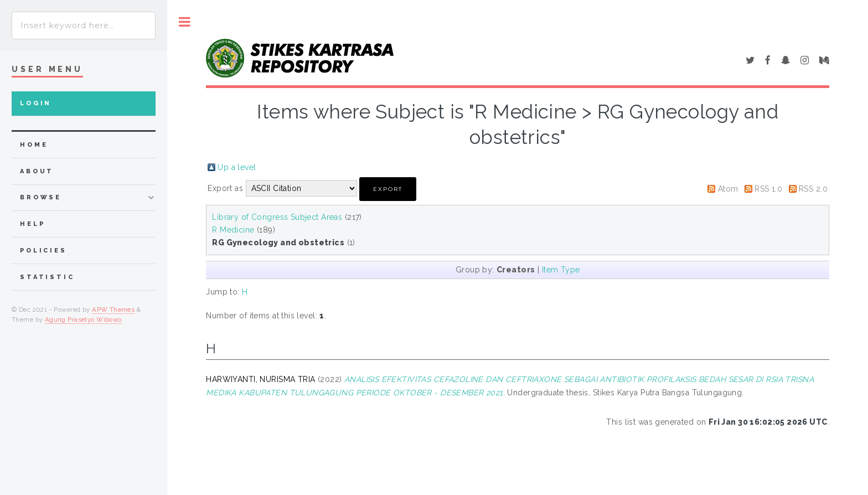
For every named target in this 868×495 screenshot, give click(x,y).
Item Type (561, 270)
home (34, 145)
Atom (728, 189)
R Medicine (233, 230)
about (37, 171)
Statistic (47, 277)
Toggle (185, 22)
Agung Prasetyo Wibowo (83, 319)
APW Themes (113, 310)
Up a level (237, 167)
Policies (43, 251)
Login (36, 103)
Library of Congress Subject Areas (277, 217)
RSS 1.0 (768, 189)
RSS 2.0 (813, 189)
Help (32, 224)
